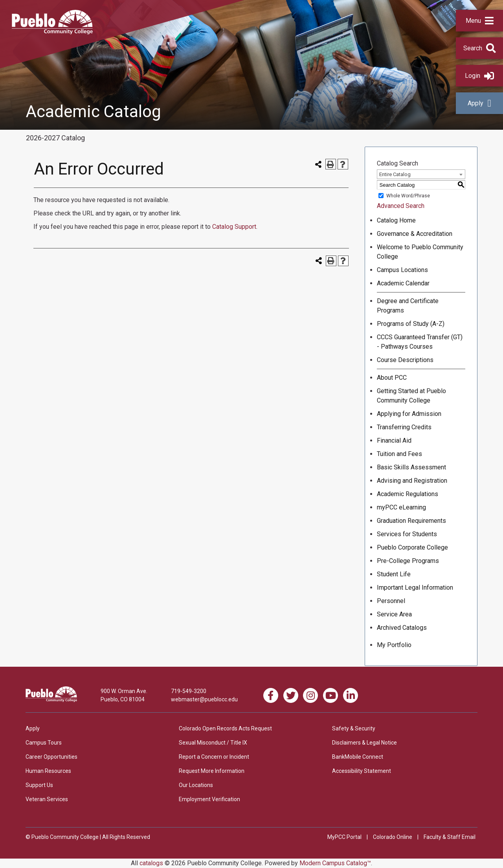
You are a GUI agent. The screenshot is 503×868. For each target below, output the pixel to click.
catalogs (151, 863)
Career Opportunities (51, 757)
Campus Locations (402, 270)
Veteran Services (47, 799)
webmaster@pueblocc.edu (204, 699)
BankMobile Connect (358, 757)
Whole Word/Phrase (408, 196)
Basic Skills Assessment (411, 467)
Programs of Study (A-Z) (411, 324)
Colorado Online (393, 837)
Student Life (394, 574)
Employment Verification (209, 799)
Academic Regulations (408, 494)
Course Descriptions (405, 360)
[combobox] (421, 174)
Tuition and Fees (399, 454)
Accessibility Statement (362, 771)
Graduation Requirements (411, 521)
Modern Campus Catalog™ (335, 863)
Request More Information (212, 771)
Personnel (391, 601)
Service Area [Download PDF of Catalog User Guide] (394, 614)
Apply (479, 103)
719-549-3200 (189, 691)
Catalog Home (396, 220)
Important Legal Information (415, 588)
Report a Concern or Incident (214, 757)
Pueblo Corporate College (412, 547)
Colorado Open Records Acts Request (225, 728)
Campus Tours (44, 743)
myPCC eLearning (401, 507)
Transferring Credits (404, 427)
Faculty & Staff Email (450, 837)
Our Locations (196, 785)
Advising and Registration (412, 481)
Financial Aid (394, 440)
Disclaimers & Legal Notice (364, 743)
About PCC (392, 378)
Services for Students (407, 534)
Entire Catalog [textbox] (395, 174)
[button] (479, 21)
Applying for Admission (409, 414)
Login (479, 76)
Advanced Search (401, 206)
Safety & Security (354, 728)
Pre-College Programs (408, 561)
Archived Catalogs (402, 628)
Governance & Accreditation (415, 234)
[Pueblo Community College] (52, 32)
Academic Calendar (403, 283)
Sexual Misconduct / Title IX (213, 743)
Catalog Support (234, 227)
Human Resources (48, 771)
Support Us (39, 785)
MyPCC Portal (344, 837)
